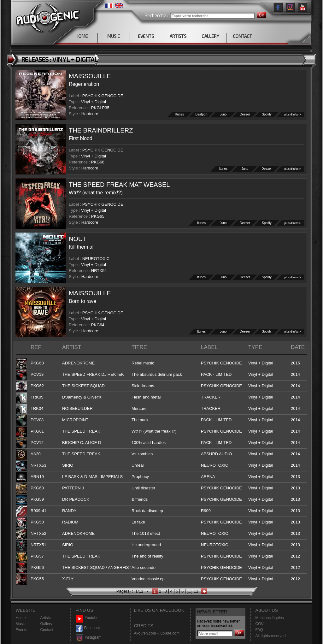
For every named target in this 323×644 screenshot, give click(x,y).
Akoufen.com (145, 633)
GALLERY (210, 36)
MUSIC (114, 36)
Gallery (46, 624)
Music (21, 624)
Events (22, 630)
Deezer (245, 114)
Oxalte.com (170, 633)
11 (196, 591)
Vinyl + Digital (94, 102)
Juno (223, 114)
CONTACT (242, 36)
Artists (46, 618)
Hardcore (90, 114)
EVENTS (146, 36)
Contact (47, 630)
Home (21, 618)
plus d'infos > (293, 115)
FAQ (259, 630)
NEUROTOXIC (96, 259)
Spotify (267, 114)
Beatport (202, 114)
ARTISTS (178, 36)
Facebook (88, 628)
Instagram (89, 638)
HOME (82, 36)
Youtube (87, 618)
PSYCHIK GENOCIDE (103, 96)
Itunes (180, 114)
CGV (260, 624)
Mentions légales (270, 618)
